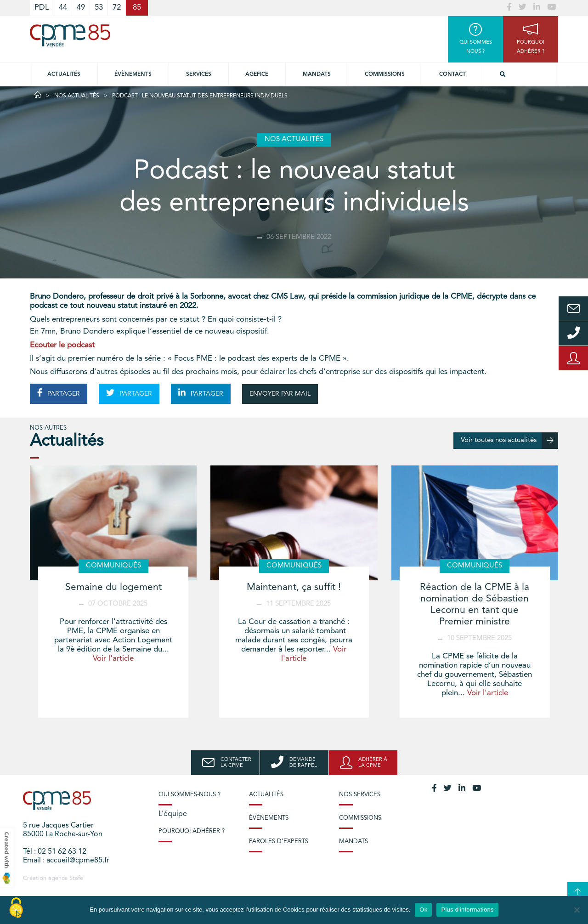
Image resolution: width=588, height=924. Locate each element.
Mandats (317, 74)
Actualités (64, 74)
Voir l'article (113, 659)
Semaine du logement (113, 587)
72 (117, 8)
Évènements (133, 74)
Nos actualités (77, 96)
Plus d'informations (467, 910)
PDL (42, 8)
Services (199, 74)
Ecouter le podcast (62, 345)
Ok (423, 910)
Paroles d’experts (279, 842)
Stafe (76, 878)
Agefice (257, 74)
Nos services (360, 795)
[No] (577, 910)
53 (99, 8)
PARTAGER (59, 393)
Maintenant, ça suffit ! (294, 587)
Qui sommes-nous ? (189, 795)
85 (137, 8)
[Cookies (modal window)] (16, 908)
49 (81, 8)
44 (63, 8)
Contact (452, 74)
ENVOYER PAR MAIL (280, 394)
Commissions (385, 74)
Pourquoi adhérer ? (192, 831)
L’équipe (173, 814)
